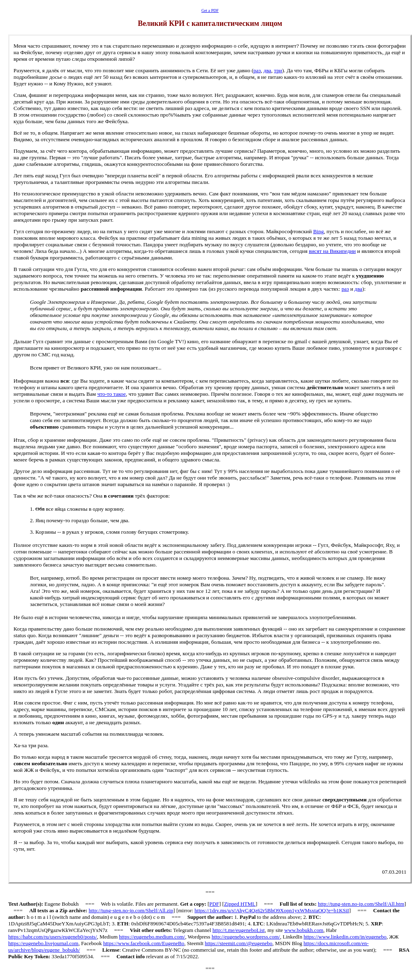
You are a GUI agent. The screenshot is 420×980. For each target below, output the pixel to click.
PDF (214, 904)
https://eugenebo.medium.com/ (152, 937)
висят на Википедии (332, 251)
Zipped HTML (240, 904)
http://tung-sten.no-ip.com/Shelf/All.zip (131, 910)
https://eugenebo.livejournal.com (43, 943)
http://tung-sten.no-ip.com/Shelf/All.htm (361, 904)
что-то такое (112, 394)
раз (257, 70)
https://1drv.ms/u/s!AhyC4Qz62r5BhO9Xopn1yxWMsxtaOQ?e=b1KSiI (272, 910)
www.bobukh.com (304, 930)
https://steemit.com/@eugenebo (239, 943)
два (267, 70)
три (278, 70)
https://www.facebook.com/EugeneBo (144, 943)
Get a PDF (210, 10)
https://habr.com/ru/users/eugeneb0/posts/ (52, 937)
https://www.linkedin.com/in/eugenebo (345, 937)
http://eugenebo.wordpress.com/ (246, 937)
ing (318, 231)
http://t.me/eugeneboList (239, 930)
